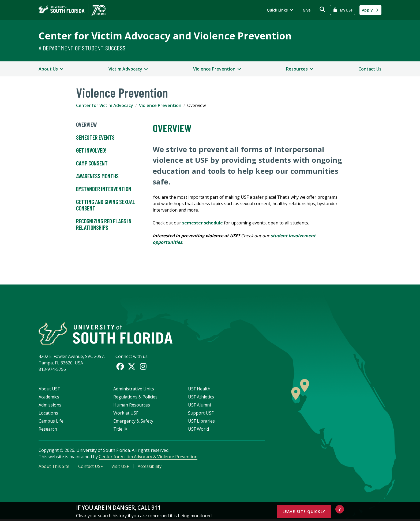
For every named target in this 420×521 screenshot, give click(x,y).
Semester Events (95, 138)
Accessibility (150, 467)
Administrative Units (134, 390)
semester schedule (202, 223)
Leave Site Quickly (304, 511)
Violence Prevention (160, 105)
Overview (87, 125)
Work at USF (126, 414)
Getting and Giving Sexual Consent (106, 205)
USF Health (199, 390)
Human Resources (132, 406)
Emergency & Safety (133, 422)
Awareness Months (97, 176)
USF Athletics (201, 398)
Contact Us (370, 69)
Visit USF (120, 467)
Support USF (201, 414)
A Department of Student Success (82, 48)
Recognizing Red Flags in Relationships (104, 224)
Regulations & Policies (135, 398)
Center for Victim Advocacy (105, 105)
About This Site (54, 467)
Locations (48, 414)
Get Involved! (91, 150)
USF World (198, 430)
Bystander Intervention (104, 189)
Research (48, 430)
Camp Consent (92, 163)
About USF (49, 390)
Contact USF (90, 467)
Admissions (50, 406)
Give (307, 10)
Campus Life (51, 422)
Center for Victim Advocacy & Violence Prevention (148, 458)
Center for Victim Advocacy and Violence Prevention (165, 36)
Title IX (120, 430)
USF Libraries (201, 422)
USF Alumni (199, 406)
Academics (49, 398)
